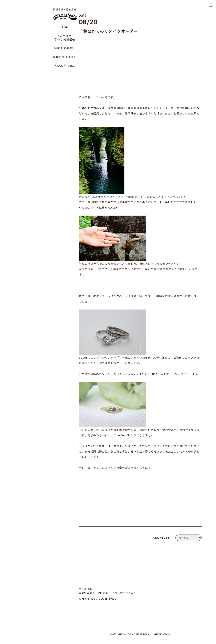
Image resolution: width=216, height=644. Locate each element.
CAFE (198, 605)
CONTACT (196, 581)
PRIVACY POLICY (191, 586)
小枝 (122, 358)
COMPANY (195, 577)
